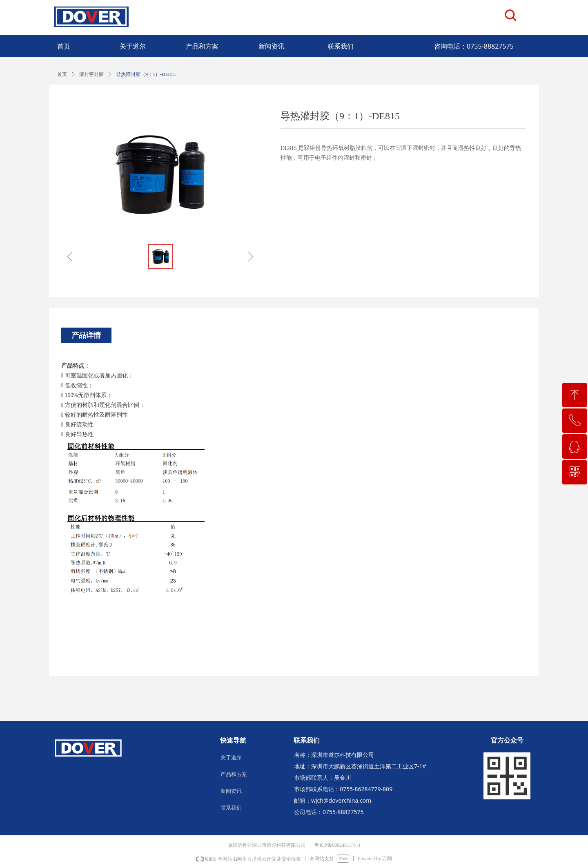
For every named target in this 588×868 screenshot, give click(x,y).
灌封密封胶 (91, 74)
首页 (62, 74)
